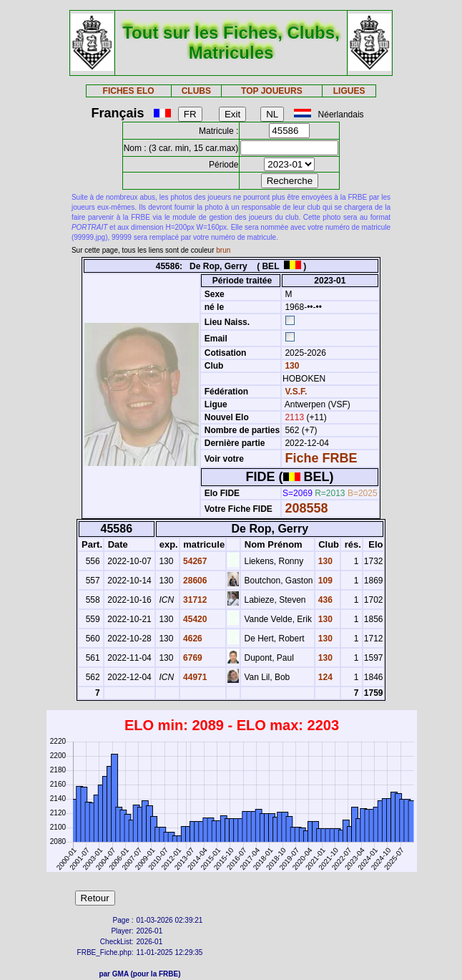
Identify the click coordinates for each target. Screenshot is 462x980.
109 (324, 581)
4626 (192, 639)
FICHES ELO (129, 91)
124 (324, 677)
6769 (192, 658)
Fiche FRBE (321, 458)
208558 (306, 508)
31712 (194, 600)
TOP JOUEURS (272, 91)
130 (291, 366)
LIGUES (349, 91)
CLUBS (196, 91)
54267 (194, 561)
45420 (194, 619)
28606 (194, 581)
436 (324, 600)
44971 (194, 677)
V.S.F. (296, 392)
